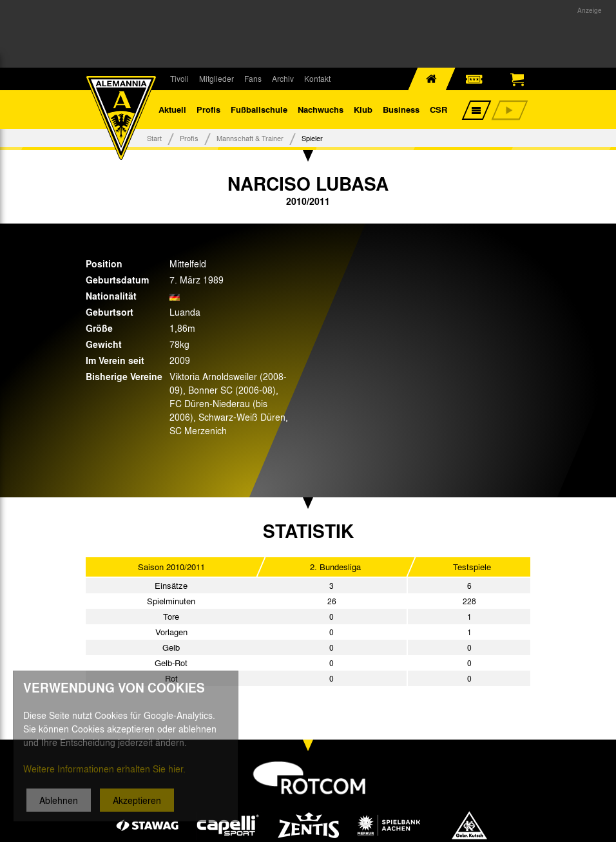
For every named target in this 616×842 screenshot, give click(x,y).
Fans (253, 79)
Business (401, 109)
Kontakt (317, 79)
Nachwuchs (321, 109)
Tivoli (179, 79)
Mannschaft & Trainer (250, 138)
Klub (363, 109)
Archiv (283, 79)
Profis (208, 109)
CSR (438, 109)
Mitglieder (217, 79)
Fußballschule (259, 109)
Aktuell (172, 109)
